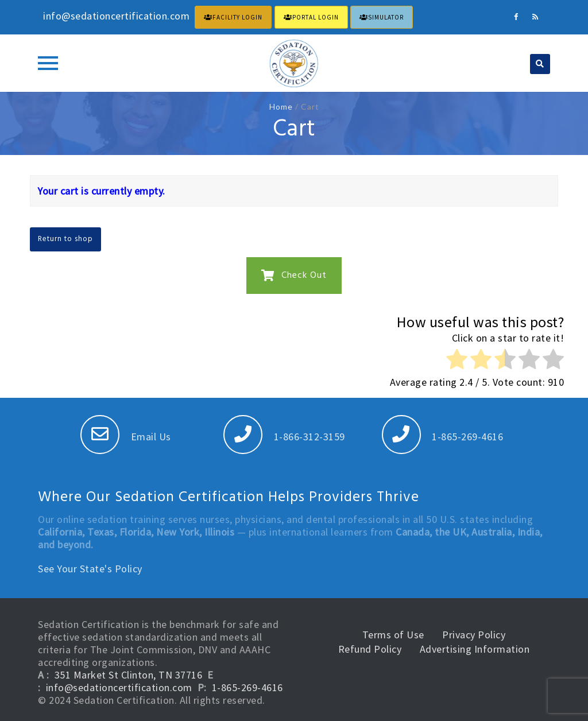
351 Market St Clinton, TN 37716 (129, 675)
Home (281, 106)
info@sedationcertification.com (119, 687)
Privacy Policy (474, 635)
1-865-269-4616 (443, 437)
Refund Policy (370, 649)
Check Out (294, 276)
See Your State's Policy (90, 569)
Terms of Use (393, 635)
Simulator (382, 17)
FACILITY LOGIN (233, 17)
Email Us (126, 437)
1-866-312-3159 (284, 437)
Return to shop (65, 239)
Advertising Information (475, 649)
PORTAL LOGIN (311, 17)
